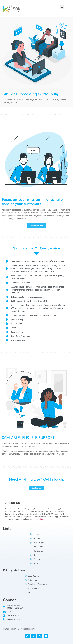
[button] (62, 7)
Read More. (40, 519)
